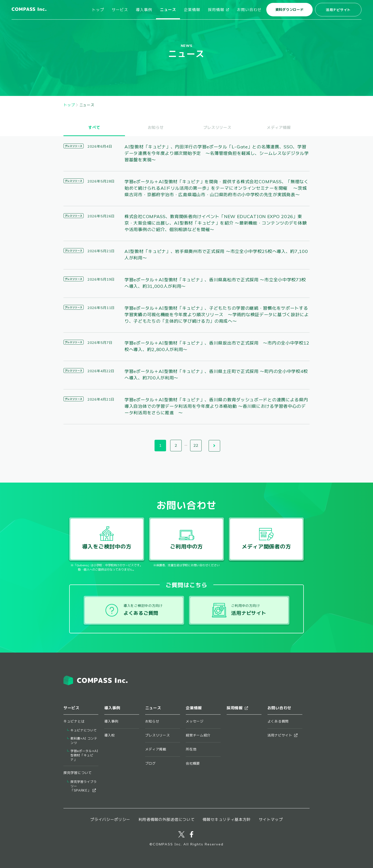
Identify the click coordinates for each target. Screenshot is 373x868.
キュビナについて (84, 730)
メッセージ (195, 721)
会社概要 (193, 763)
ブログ (150, 763)
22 (196, 445)
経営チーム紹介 (198, 735)
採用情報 (219, 10)
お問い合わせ (249, 10)
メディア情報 (279, 127)
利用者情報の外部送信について (167, 819)
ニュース (168, 10)
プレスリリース (217, 127)
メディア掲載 (156, 749)
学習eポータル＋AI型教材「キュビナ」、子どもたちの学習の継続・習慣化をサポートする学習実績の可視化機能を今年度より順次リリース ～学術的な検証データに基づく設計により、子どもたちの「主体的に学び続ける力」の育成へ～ (217, 315)
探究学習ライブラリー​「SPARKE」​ (84, 786)
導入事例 (144, 10)
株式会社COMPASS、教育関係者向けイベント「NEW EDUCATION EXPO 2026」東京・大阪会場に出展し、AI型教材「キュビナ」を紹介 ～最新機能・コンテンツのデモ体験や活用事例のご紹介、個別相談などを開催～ (216, 223)
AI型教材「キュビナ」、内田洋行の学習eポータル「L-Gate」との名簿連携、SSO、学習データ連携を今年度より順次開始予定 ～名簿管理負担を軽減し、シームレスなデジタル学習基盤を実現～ (217, 153)
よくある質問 (278, 721)
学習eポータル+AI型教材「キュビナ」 (84, 755)
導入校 (110, 735)
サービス (120, 10)
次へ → (214, 446)
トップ (98, 10)
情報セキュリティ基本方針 (227, 819)
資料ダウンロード (290, 10)
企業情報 (192, 10)
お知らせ (156, 127)
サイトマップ (271, 819)
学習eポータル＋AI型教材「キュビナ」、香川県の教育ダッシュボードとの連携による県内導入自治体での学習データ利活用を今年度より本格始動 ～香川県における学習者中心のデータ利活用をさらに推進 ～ (216, 406)
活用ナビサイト (338, 10)
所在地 (191, 749)
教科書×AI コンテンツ (84, 741)
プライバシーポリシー (110, 819)
